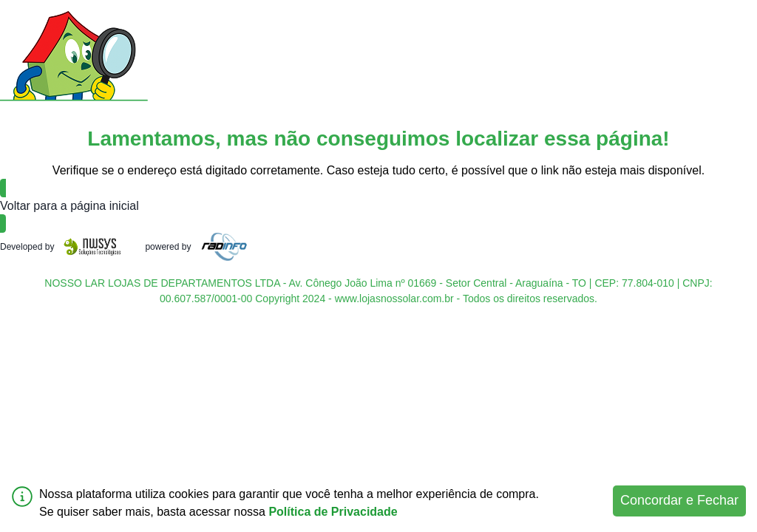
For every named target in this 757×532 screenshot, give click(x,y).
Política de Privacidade (333, 512)
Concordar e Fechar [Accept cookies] (679, 500)
